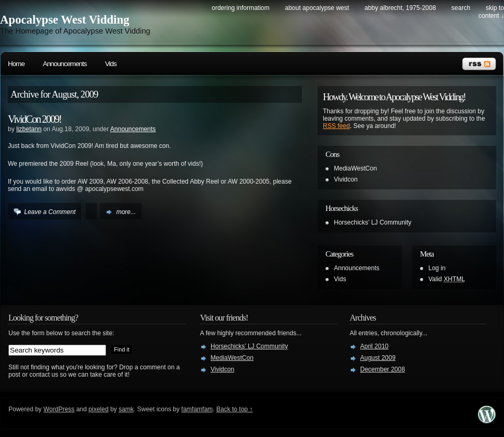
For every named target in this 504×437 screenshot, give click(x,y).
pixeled (99, 409)
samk (126, 409)
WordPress (59, 409)
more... (126, 212)
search (461, 8)
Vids (111, 64)
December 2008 (382, 369)
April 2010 (374, 346)
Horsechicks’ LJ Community (373, 222)
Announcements (65, 64)
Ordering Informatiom (240, 8)
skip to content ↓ (491, 12)
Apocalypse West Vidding (65, 20)
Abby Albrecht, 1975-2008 (400, 8)
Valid (447, 279)
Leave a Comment (50, 212)
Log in (437, 268)
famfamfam (197, 409)
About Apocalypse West (317, 8)
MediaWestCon (355, 168)
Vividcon (346, 179)
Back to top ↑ (234, 409)
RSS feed (336, 126)
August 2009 (378, 358)
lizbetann (29, 129)
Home (16, 64)
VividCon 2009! (34, 119)
